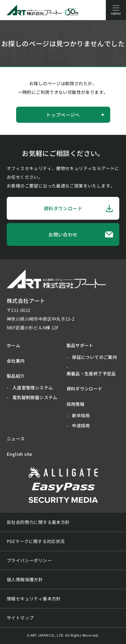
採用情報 (76, 404)
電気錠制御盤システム (35, 397)
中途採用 (81, 425)
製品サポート (80, 345)
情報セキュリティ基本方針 (34, 599)
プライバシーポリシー (29, 560)
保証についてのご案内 (94, 357)
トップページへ (75, 115)
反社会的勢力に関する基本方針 (38, 522)
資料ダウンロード (79, 208)
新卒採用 (81, 415)
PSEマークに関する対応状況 (36, 541)
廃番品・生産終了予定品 (91, 373)
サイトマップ (20, 618)
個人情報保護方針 (25, 579)
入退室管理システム (33, 388)
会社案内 (16, 361)
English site (19, 454)
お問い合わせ (81, 235)
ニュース (16, 439)
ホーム (13, 345)
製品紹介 (16, 376)
